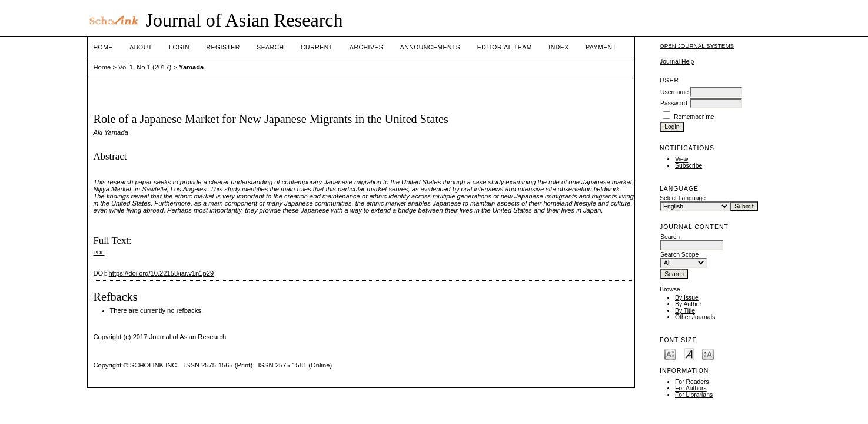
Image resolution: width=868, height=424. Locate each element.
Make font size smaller (670, 354)
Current (317, 47)
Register (223, 47)
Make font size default (689, 354)
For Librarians (694, 395)
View (681, 159)
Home (103, 47)
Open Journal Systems (697, 46)
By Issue (687, 298)
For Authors (691, 388)
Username (674, 92)
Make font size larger (708, 354)
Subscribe (689, 166)
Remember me (694, 117)
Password (674, 103)
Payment (601, 47)
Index (558, 47)
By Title (685, 311)
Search (270, 47)
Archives (366, 47)
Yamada (191, 67)
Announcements (430, 47)
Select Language (683, 198)
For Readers (692, 382)
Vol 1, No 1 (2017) (145, 67)
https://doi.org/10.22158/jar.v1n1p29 (162, 273)
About (141, 47)
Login (179, 47)
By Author (688, 304)
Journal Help (677, 62)
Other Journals (695, 317)
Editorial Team (505, 47)
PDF (99, 252)
